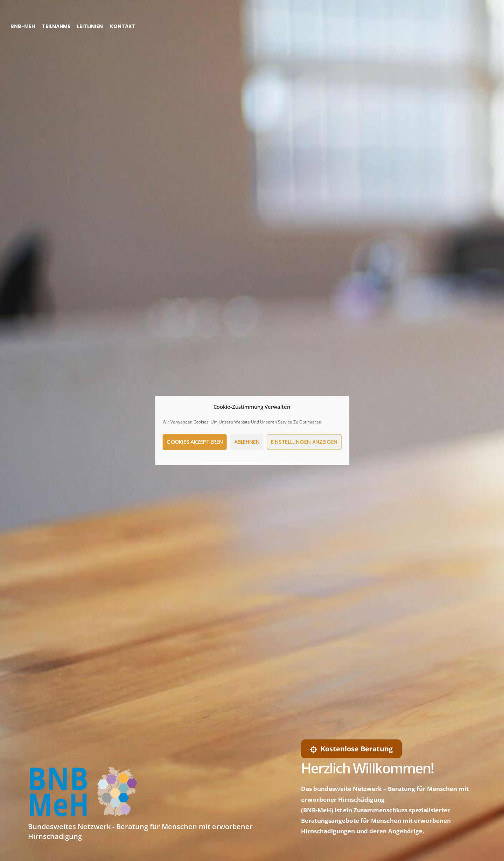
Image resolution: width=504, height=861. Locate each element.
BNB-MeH (23, 26)
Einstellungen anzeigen (304, 442)
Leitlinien (90, 26)
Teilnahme (56, 26)
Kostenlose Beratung (351, 749)
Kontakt (123, 26)
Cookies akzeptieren (195, 442)
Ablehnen (247, 442)
